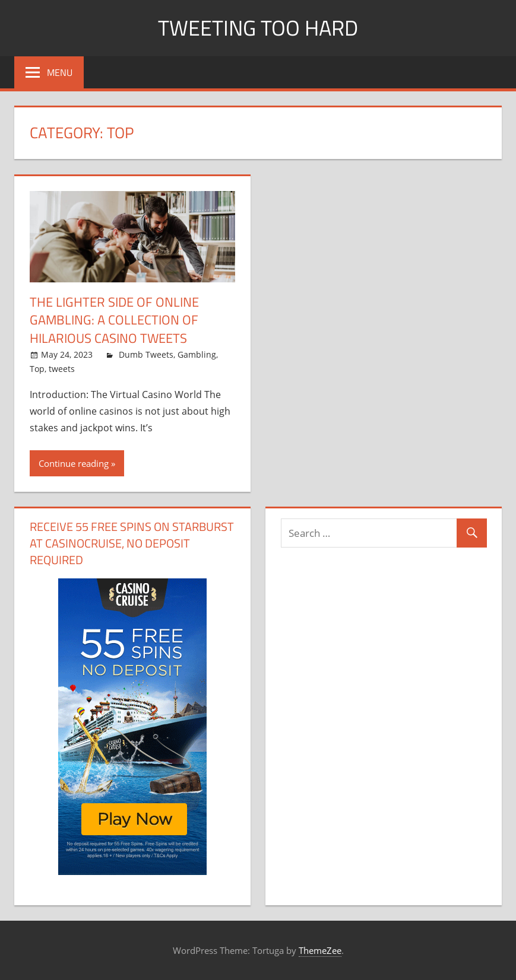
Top (37, 369)
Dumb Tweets (146, 354)
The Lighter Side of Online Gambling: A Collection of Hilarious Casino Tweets (114, 320)
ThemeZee (320, 950)
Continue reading (74, 463)
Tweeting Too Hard (258, 28)
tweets (62, 369)
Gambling (197, 354)
